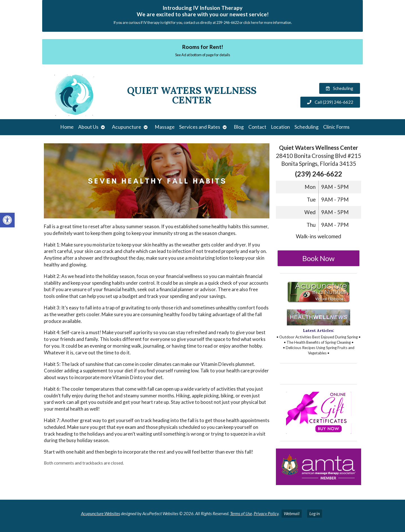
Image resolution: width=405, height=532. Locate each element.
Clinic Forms (336, 127)
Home (67, 127)
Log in (315, 513)
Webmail (292, 513)
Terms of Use (241, 513)
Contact (257, 127)
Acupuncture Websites (101, 513)
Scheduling (307, 127)
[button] (7, 220)
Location (280, 127)
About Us (88, 127)
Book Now (319, 258)
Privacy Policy (266, 513)
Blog (239, 127)
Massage (165, 127)
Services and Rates (200, 127)
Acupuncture (127, 127)
